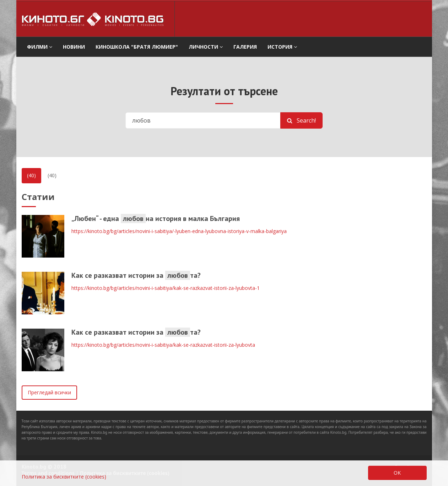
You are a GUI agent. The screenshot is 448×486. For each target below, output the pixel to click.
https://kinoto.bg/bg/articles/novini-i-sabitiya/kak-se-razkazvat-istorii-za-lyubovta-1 (166, 288)
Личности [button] (206, 47)
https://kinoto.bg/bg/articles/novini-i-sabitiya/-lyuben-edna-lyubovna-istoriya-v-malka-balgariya (179, 231)
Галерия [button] (245, 47)
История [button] (282, 47)
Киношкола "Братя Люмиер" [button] (137, 47)
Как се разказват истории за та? (136, 275)
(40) (31, 175)
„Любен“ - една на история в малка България (156, 218)
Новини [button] (74, 47)
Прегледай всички (49, 392)
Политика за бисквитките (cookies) (64, 477)
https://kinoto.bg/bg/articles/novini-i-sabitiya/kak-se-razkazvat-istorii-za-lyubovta (163, 345)
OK (397, 473)
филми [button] (40, 47)
